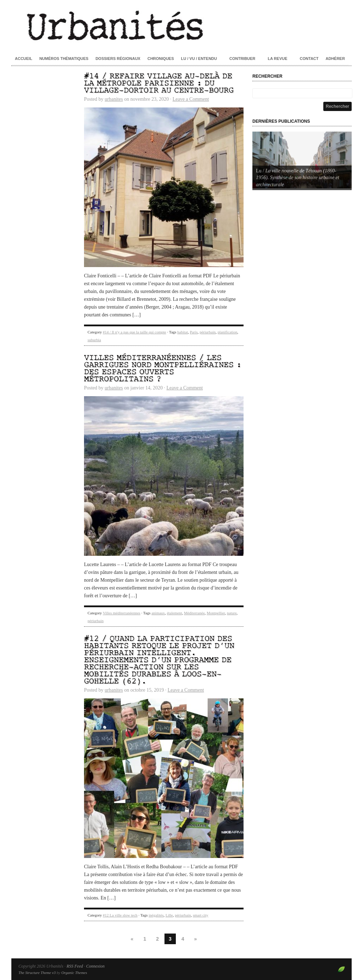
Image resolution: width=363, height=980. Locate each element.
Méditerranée (194, 613)
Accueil (24, 59)
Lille (169, 915)
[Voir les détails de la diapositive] (302, 160)
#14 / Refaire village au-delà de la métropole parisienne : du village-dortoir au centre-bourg (159, 84)
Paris (194, 332)
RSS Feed (75, 966)
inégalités (156, 915)
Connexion (95, 966)
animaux (158, 613)
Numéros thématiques (64, 59)
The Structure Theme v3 (37, 973)
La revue (277, 59)
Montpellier (216, 613)
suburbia (94, 340)
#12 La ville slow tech (120, 915)
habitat (183, 332)
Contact (309, 59)
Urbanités (181, 25)
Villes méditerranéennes (122, 613)
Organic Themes (74, 973)
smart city (201, 915)
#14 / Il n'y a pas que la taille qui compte (135, 332)
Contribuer (242, 59)
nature (232, 613)
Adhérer (335, 59)
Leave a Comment (191, 99)
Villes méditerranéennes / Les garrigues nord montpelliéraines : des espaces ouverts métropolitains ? (163, 369)
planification (228, 332)
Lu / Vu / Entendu (199, 59)
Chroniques (161, 59)
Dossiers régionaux (118, 59)
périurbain (208, 332)
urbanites (114, 99)
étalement (175, 613)
